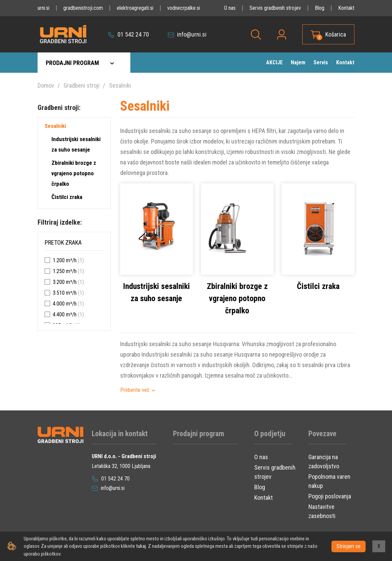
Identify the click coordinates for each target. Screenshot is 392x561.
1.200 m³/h (65, 260)
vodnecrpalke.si (184, 8)
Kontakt (346, 8)
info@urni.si (187, 34)
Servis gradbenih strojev (275, 8)
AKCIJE (274, 62)
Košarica (336, 34)
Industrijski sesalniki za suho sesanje (76, 144)
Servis (321, 62)
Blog (320, 8)
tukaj (141, 546)
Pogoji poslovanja (330, 496)
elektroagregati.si (135, 8)
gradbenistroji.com (83, 8)
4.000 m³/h (65, 304)
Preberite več (135, 390)
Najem (298, 62)
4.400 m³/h (65, 315)
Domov (46, 85)
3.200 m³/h (65, 282)
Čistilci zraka (67, 197)
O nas (230, 8)
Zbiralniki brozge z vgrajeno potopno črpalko (74, 173)
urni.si (43, 8)
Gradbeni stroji (82, 85)
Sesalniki (120, 85)
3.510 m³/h (65, 293)
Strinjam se (349, 546)
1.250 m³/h (65, 271)
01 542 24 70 (128, 34)
